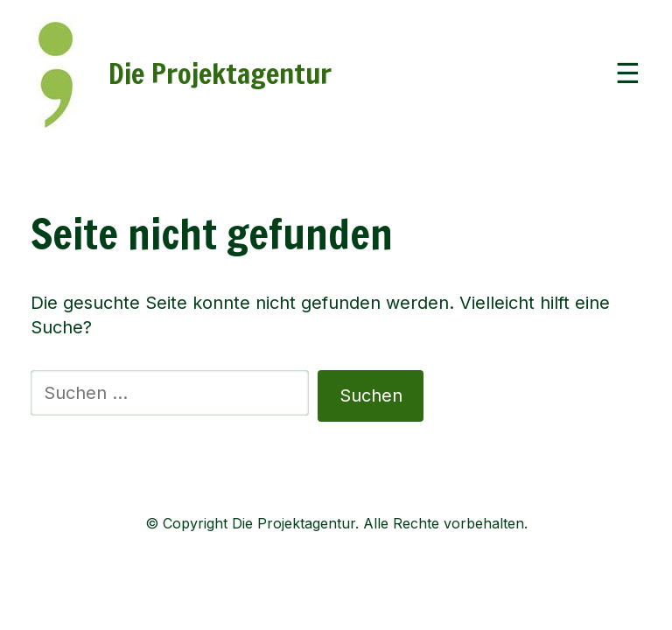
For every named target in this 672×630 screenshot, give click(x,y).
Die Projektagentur (220, 73)
